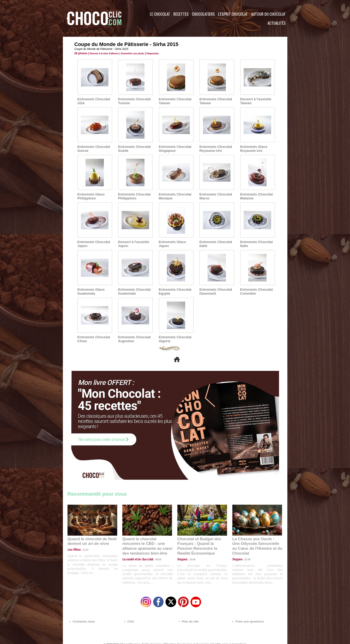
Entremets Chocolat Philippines (133, 195)
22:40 (246, 551)
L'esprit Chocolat (233, 14)
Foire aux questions (246, 616)
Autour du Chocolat (268, 14)
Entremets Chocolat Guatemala (133, 289)
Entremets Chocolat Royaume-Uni (215, 148)
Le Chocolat (160, 14)
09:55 (155, 551)
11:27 (83, 546)
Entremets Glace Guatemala (90, 289)
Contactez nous (81, 616)
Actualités (277, 23)
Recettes (181, 14)
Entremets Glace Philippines (90, 195)
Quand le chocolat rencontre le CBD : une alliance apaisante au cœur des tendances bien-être (147, 541)
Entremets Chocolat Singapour (174, 148)
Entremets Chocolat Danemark (215, 289)
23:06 (191, 555)
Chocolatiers (203, 14)
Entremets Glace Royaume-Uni (253, 148)
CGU (129, 616)
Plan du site (188, 616)
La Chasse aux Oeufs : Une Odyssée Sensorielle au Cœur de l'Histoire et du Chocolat (255, 541)
